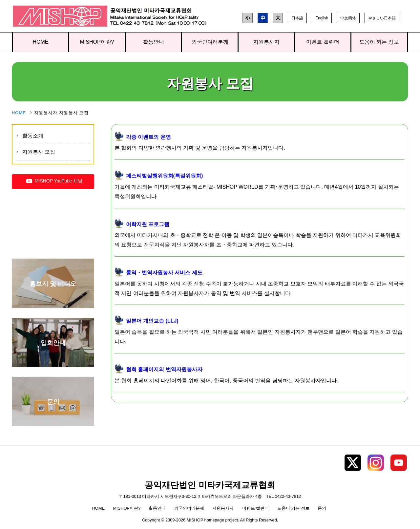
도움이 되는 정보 (379, 42)
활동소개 (33, 136)
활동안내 (154, 42)
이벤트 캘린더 (323, 42)
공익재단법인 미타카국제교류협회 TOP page (60, 18)
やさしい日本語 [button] (382, 18)
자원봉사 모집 (39, 152)
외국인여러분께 (210, 42)
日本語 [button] (297, 18)
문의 (322, 508)
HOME (41, 42)
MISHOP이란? (97, 42)
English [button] (322, 18)
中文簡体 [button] (348, 18)
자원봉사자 (266, 42)
